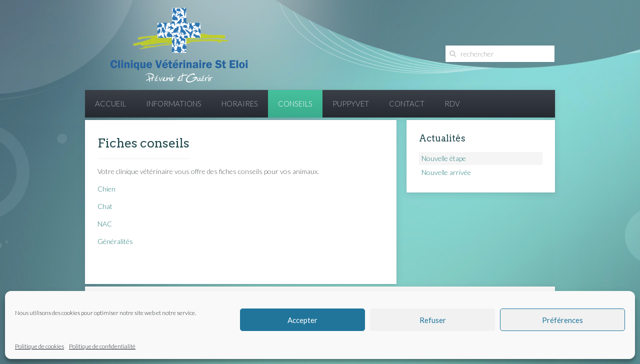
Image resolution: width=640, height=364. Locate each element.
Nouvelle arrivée (446, 172)
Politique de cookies (39, 346)
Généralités (115, 241)
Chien (106, 189)
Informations (174, 103)
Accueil (110, 103)
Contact (407, 103)
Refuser (433, 320)
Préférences (562, 320)
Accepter (302, 320)
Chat (105, 206)
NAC (105, 224)
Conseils (295, 103)
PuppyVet (351, 103)
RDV (452, 103)
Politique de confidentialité (102, 346)
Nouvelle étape (444, 158)
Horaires (240, 103)
